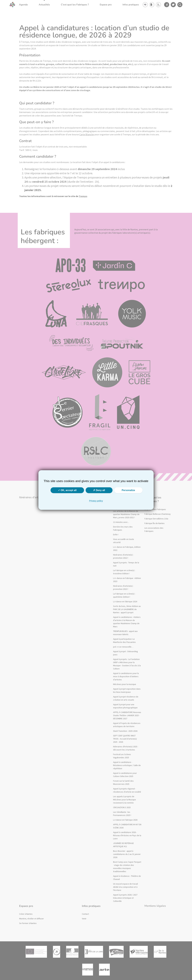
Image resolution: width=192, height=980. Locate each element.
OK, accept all (67, 490)
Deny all (99, 490)
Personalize (128, 490)
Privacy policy (96, 501)
